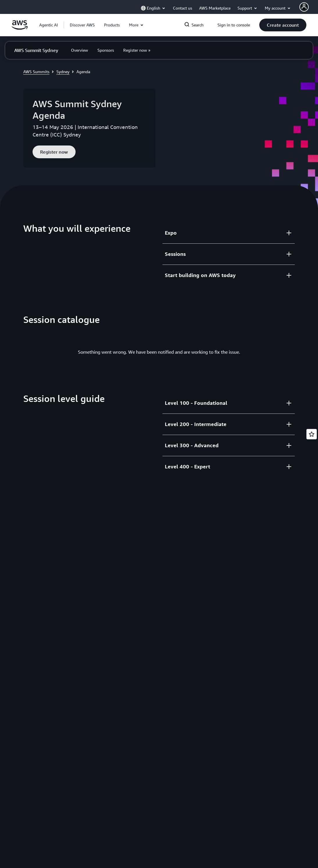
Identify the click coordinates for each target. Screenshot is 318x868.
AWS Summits (36, 72)
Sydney (63, 72)
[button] (82, 25)
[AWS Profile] (304, 7)
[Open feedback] (312, 434)
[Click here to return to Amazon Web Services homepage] (20, 28)
